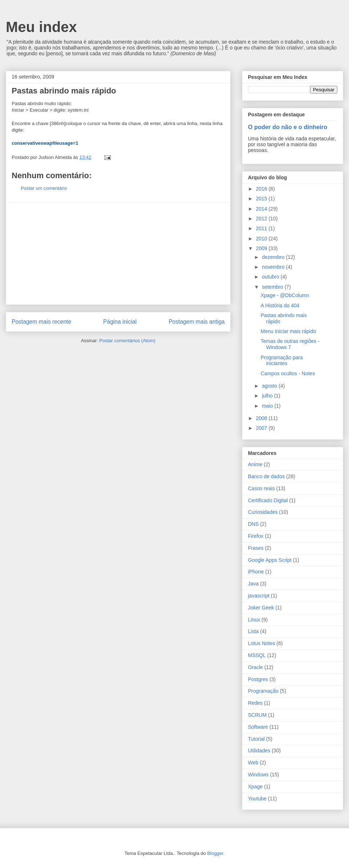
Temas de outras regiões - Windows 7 (290, 344)
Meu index (41, 27)
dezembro (274, 257)
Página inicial (120, 322)
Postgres (258, 679)
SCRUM (257, 715)
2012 (262, 219)
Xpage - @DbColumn (285, 295)
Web (253, 763)
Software (258, 727)
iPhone (256, 572)
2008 (262, 418)
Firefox (256, 536)
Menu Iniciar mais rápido (288, 331)
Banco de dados (266, 476)
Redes (255, 703)
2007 (262, 428)
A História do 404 (280, 305)
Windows (258, 775)
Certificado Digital (268, 500)
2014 (262, 209)
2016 (262, 189)
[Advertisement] (118, 253)
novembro (274, 267)
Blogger (215, 853)
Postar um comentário (44, 188)
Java (253, 584)
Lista (253, 631)
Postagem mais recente (41, 322)
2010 (262, 239)
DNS (253, 524)
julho (268, 396)
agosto (270, 386)
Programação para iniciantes (282, 361)
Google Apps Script (270, 560)
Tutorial (256, 739)
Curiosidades (263, 512)
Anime (255, 464)
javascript (259, 596)
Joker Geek (261, 608)
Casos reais (261, 488)
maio (268, 406)
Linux (254, 620)
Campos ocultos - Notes (288, 373)
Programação (263, 691)
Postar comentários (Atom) (127, 341)
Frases (256, 548)
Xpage (255, 787)
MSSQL (257, 655)
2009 (262, 248)
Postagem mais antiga (197, 322)
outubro (271, 277)
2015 (262, 199)
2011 (262, 228)
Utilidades (259, 751)
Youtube (257, 799)
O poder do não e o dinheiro (288, 127)
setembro (273, 287)
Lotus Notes (262, 643)
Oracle (255, 667)
